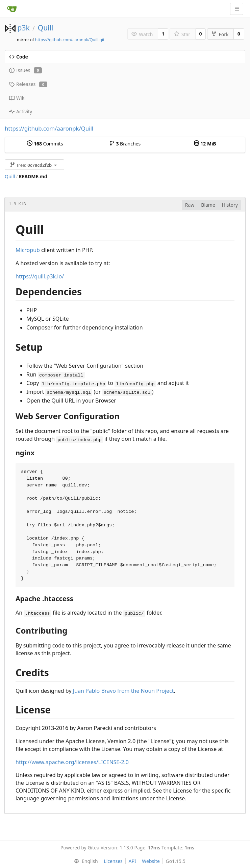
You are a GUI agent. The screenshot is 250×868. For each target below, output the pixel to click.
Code (19, 57)
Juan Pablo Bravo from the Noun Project (123, 691)
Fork (220, 34)
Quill (46, 28)
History (230, 205)
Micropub (28, 250)
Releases (28, 84)
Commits (45, 144)
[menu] (84, 861)
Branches (125, 144)
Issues (26, 70)
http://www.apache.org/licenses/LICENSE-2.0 (72, 762)
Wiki (17, 98)
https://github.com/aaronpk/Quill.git (70, 40)
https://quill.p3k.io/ (40, 276)
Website (151, 861)
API (132, 861)
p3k (23, 28)
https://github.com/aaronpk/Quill (49, 128)
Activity (21, 111)
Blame (208, 205)
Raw (190, 205)
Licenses (113, 861)
